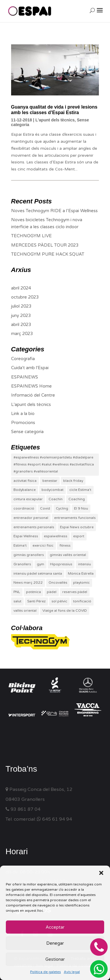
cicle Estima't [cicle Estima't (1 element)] (80, 490)
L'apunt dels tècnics (55, 120)
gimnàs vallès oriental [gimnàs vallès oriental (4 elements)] (68, 555)
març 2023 (22, 334)
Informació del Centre (33, 395)
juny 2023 (21, 315)
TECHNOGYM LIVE (31, 236)
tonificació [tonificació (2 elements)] (82, 601)
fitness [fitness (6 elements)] (65, 545)
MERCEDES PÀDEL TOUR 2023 (45, 245)
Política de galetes (45, 972)
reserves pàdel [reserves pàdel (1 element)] (75, 592)
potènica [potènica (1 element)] (33, 592)
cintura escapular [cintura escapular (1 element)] (28, 499)
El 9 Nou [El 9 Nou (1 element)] (81, 508)
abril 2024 (21, 288)
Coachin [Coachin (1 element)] (56, 499)
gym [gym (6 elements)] (41, 564)
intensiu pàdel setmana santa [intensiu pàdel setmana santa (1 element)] (38, 573)
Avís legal (72, 972)
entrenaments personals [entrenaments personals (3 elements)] (34, 527)
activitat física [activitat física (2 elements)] (25, 481)
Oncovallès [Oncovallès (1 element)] (58, 583)
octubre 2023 (25, 297)
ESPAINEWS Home (31, 386)
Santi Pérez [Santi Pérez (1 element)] (36, 601)
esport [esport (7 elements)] (79, 536)
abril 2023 (21, 325)
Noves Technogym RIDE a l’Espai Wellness (54, 211)
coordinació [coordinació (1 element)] (24, 508)
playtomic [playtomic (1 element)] (81, 583)
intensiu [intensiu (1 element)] (85, 564)
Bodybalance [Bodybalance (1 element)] (25, 490)
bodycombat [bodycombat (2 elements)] (53, 490)
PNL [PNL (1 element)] (17, 592)
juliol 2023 (21, 306)
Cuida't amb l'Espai (30, 368)
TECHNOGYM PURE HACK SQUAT (48, 254)
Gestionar (55, 959)
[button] (101, 873)
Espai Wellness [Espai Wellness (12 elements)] (26, 536)
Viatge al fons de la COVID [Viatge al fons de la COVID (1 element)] (65, 611)
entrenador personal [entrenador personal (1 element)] (31, 518)
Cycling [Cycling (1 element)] (62, 508)
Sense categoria (27, 432)
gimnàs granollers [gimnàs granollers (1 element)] (29, 555)
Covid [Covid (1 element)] (45, 508)
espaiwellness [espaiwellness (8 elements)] (56, 536)
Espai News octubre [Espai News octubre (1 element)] (77, 527)
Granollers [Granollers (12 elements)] (22, 564)
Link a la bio (23, 414)
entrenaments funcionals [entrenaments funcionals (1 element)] (75, 518)
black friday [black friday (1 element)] (73, 481)
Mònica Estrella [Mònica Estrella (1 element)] (81, 573)
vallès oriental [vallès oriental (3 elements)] (25, 611)
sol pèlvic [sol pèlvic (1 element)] (59, 601)
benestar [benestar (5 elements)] (50, 481)
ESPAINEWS (25, 377)
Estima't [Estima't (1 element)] (20, 545)
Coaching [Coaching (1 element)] (77, 499)
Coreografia (23, 359)
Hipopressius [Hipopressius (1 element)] (61, 564)
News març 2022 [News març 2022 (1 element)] (28, 583)
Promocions (23, 423)
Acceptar (55, 927)
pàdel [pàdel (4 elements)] (52, 592)
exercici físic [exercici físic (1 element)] (43, 545)
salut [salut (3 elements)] (17, 601)
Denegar (55, 943)
